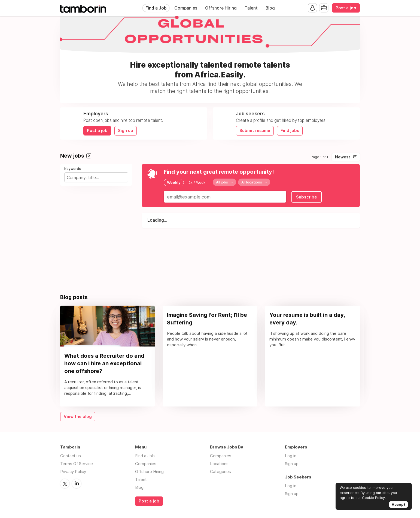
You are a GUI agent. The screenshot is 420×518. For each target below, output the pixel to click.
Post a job (346, 8)
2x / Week (197, 182)
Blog (270, 8)
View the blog (78, 417)
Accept (398, 504)
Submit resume (255, 131)
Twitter (65, 484)
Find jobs (290, 131)
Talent (251, 8)
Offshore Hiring (221, 8)
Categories (220, 472)
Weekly (174, 182)
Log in (291, 456)
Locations (219, 464)
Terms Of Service (77, 464)
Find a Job (156, 8)
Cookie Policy (373, 498)
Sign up (126, 131)
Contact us (71, 456)
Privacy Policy (73, 472)
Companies (186, 8)
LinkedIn (77, 484)
